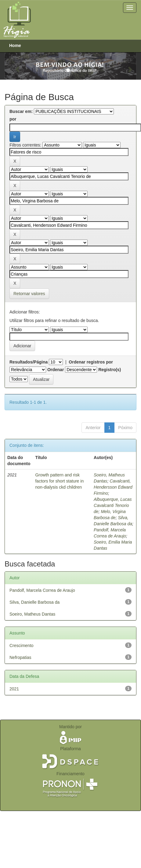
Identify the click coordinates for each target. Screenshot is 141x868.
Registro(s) (110, 370)
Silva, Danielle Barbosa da (34, 602)
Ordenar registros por (91, 362)
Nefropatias (20, 657)
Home (15, 45)
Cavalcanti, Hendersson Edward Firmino (113, 487)
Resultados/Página (29, 362)
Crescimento (22, 646)
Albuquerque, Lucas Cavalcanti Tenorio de (113, 505)
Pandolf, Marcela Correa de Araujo (42, 590)
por (13, 119)
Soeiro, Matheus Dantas (32, 614)
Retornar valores (29, 294)
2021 (14, 689)
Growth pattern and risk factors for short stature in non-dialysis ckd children (59, 481)
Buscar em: (21, 111)
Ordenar (56, 370)
